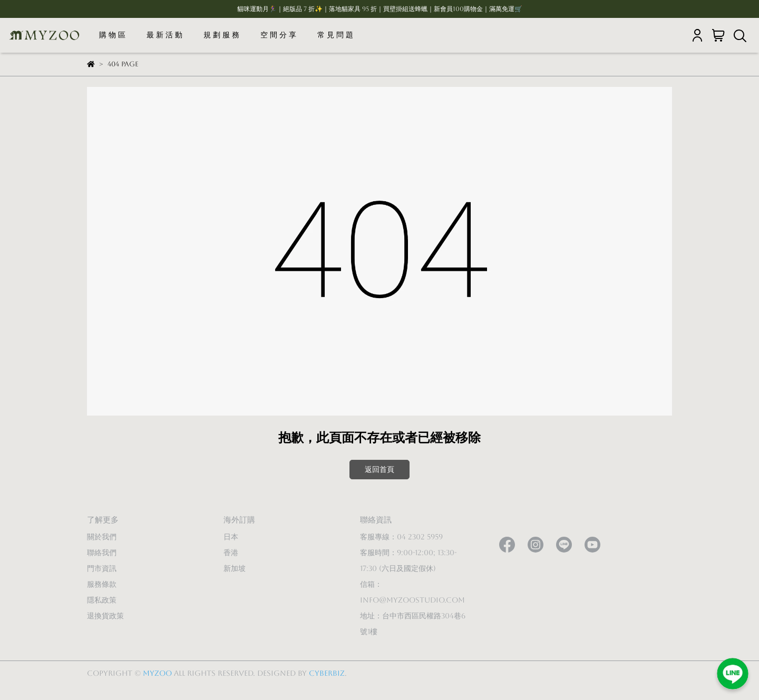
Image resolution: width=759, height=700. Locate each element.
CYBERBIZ (327, 673)
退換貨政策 (105, 616)
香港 (231, 553)
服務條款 (102, 584)
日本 (231, 537)
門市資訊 (102, 568)
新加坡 (235, 568)
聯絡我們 (102, 553)
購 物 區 (112, 35)
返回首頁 (379, 469)
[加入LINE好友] (733, 674)
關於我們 (102, 537)
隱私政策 (102, 600)
